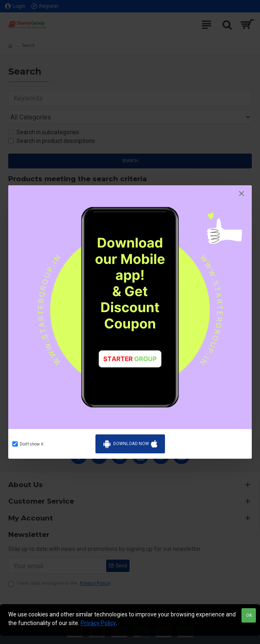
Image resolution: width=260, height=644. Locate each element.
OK (249, 615)
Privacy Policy (98, 623)
